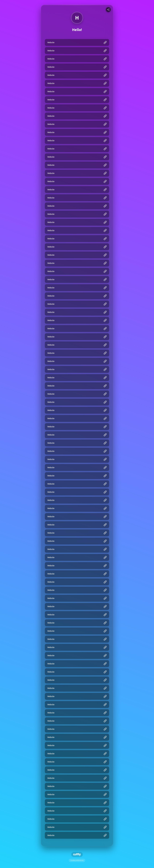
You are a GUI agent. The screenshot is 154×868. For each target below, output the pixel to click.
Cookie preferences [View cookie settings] (77, 860)
